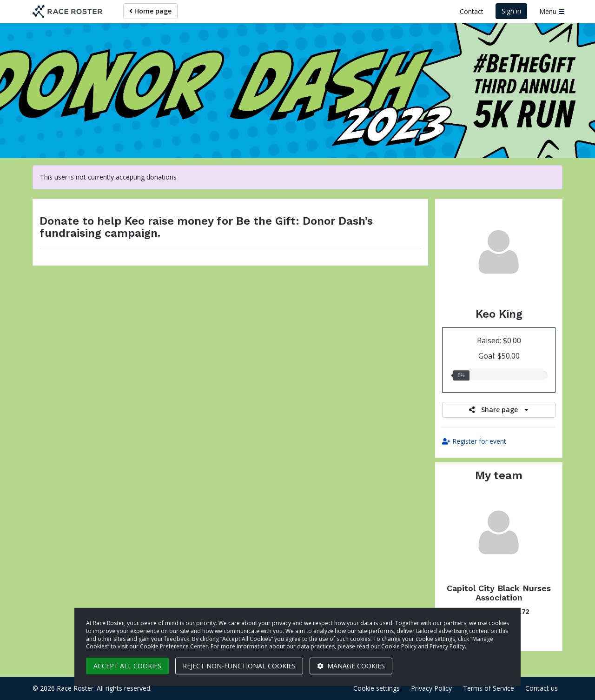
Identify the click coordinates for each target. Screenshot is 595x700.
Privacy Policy (431, 688)
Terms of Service (489, 688)
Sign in (511, 11)
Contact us (542, 688)
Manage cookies (351, 666)
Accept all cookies (127, 666)
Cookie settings (377, 688)
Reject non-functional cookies (239, 666)
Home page (150, 11)
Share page (499, 410)
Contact (472, 11)
